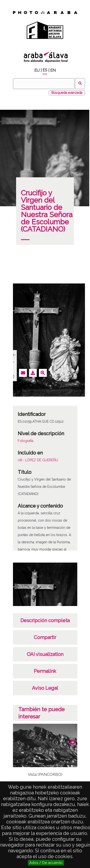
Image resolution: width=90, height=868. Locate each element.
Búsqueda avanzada (67, 93)
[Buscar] (44, 84)
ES (45, 70)
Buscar (80, 84)
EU (37, 70)
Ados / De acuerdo (46, 863)
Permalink (45, 671)
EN (53, 70)
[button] (72, 742)
